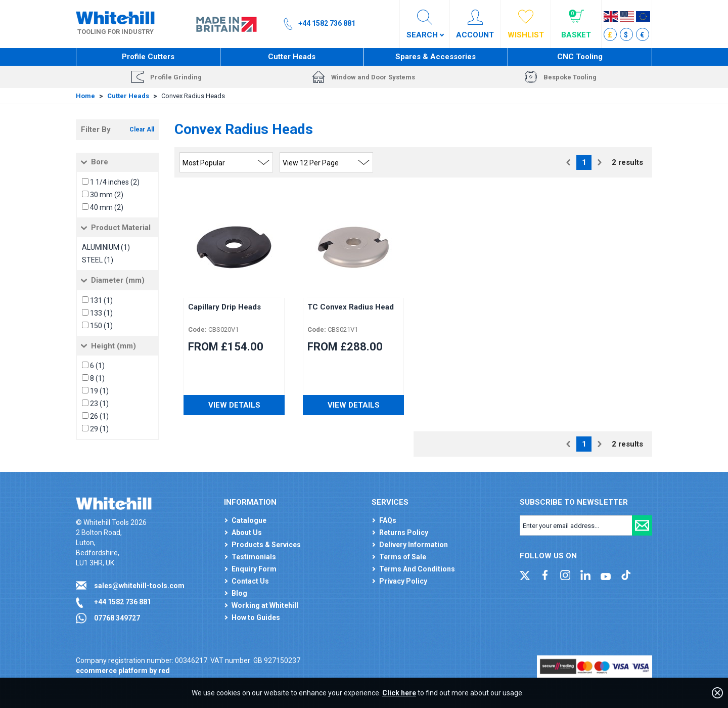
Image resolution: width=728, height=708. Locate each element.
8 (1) (97, 378)
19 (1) (99, 391)
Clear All (142, 129)
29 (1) (99, 429)
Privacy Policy (403, 581)
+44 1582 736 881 (123, 602)
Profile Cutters (148, 57)
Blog (239, 593)
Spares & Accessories (436, 57)
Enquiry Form (254, 569)
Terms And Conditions (417, 569)
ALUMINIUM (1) (106, 247)
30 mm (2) (107, 195)
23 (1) (99, 404)
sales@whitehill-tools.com (139, 586)
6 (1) (97, 366)
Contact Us (250, 581)
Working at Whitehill (265, 605)
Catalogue (249, 520)
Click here (399, 693)
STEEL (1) (98, 260)
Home (85, 96)
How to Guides (256, 617)
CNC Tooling (580, 57)
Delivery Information (414, 545)
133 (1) (101, 313)
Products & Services (266, 545)
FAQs (388, 520)
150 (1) (101, 326)
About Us (247, 533)
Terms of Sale (403, 557)
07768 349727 (117, 618)
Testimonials (254, 557)
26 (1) (99, 416)
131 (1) (101, 300)
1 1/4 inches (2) (115, 182)
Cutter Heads (292, 57)
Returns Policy (404, 533)
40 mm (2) (107, 207)
